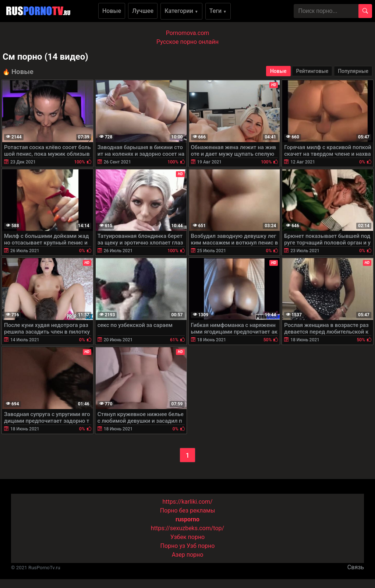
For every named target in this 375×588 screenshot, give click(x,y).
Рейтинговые (312, 71)
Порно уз (173, 546)
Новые (112, 11)
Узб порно (201, 546)
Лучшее (143, 11)
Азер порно (188, 555)
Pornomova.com (188, 33)
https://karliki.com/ (187, 502)
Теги (218, 11)
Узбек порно (188, 537)
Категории (181, 11)
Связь (356, 567)
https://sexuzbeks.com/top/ (187, 528)
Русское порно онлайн (187, 42)
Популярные (353, 71)
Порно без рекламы (188, 510)
